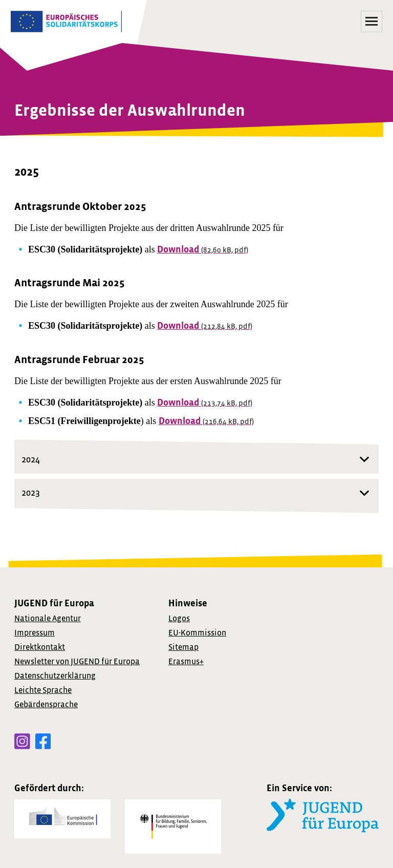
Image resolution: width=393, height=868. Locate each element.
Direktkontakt (40, 647)
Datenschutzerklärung (55, 676)
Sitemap (183, 647)
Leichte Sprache (43, 690)
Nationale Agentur (48, 619)
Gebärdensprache (46, 705)
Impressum (35, 633)
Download (203, 250)
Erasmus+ (186, 662)
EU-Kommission (197, 633)
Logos (179, 619)
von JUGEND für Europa (77, 662)
